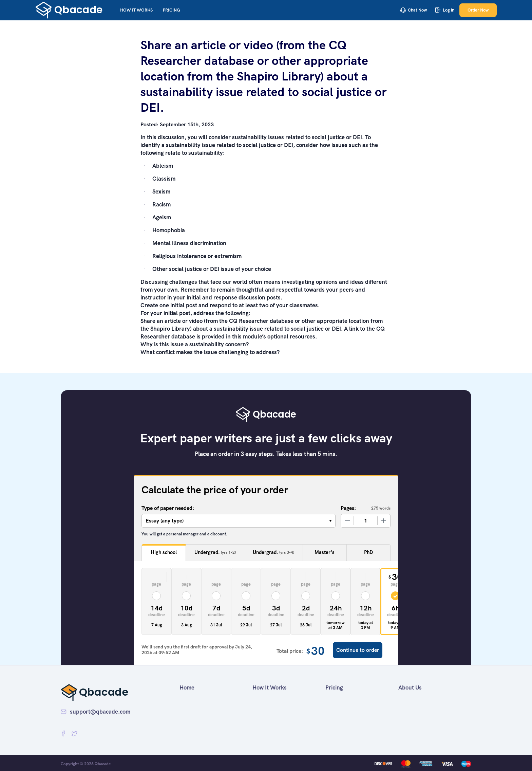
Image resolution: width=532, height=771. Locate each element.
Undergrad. (215, 553)
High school (164, 552)
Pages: (348, 508)
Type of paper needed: (168, 508)
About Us (410, 687)
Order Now (478, 10)
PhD (368, 552)
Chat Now (414, 10)
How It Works (136, 10)
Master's (325, 552)
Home (187, 687)
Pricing (172, 10)
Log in (445, 10)
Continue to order (358, 650)
